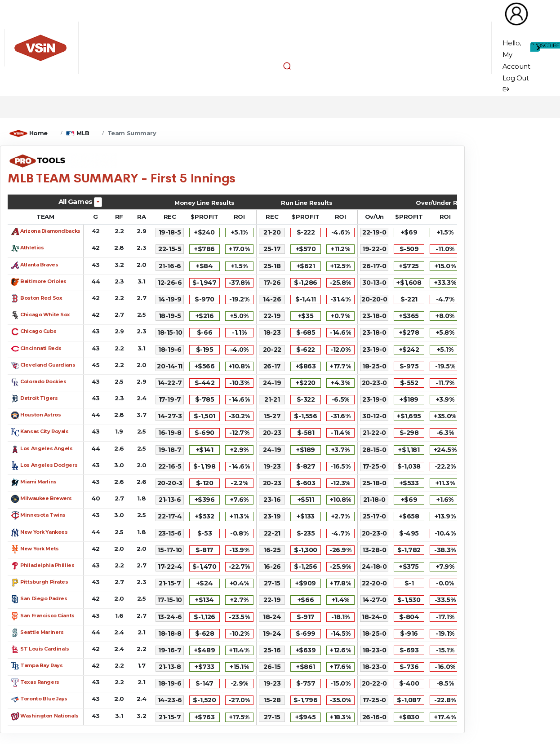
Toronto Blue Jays (44, 699)
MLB (83, 133)
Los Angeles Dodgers (49, 465)
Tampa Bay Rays (41, 665)
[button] (287, 66)
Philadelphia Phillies (47, 565)
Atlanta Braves (39, 265)
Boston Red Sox (41, 298)
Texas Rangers (40, 682)
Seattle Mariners (42, 632)
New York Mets (40, 549)
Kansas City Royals (44, 431)
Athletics (32, 248)
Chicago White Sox (45, 314)
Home (38, 133)
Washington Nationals (49, 716)
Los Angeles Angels (46, 448)
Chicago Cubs (38, 331)
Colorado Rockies (43, 381)
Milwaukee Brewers (46, 498)
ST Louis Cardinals (44, 649)
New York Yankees (44, 532)
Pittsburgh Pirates (44, 582)
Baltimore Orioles (43, 281)
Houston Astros (40, 415)
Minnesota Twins (43, 515)
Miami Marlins (38, 482)
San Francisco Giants (47, 616)
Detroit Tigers (39, 398)
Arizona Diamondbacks (50, 231)
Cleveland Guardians (48, 365)
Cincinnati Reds (41, 348)
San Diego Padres (44, 598)
